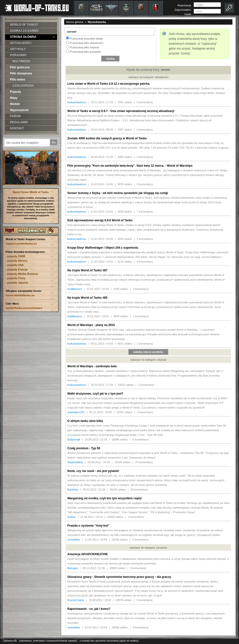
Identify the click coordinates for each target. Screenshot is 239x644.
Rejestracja (184, 5)
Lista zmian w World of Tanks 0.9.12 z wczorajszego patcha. (109, 84)
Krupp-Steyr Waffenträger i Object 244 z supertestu (103, 248)
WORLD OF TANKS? (24, 25)
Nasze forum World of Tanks (31, 192)
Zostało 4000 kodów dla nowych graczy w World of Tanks (107, 138)
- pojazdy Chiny (15, 278)
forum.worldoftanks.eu (20, 295)
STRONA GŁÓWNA (32, 37)
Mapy (14, 98)
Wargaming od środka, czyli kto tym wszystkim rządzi (105, 498)
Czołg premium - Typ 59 (84, 448)
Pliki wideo (18, 80)
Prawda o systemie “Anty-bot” (88, 526)
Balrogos (73, 568)
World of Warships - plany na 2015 (91, 325)
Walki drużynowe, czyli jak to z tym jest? (95, 394)
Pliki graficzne (20, 67)
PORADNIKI (18, 55)
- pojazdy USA (15, 265)
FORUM (15, 116)
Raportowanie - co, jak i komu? (89, 609)
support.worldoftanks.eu (21, 244)
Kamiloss (73, 490)
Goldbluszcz (75, 289)
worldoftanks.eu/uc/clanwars (24, 308)
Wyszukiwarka (97, 22)
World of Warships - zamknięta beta (92, 366)
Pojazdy (15, 92)
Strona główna (75, 22)
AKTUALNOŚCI (21, 43)
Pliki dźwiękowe (21, 73)
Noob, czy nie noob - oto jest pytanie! (93, 471)
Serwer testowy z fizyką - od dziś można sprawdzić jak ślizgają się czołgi (118, 193)
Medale (15, 104)
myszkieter (74, 540)
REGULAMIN (19, 122)
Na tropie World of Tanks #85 (87, 298)
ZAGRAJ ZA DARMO (24, 31)
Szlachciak (74, 440)
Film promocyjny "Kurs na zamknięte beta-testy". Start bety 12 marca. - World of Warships (130, 166)
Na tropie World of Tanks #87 (87, 270)
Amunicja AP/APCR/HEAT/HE (88, 554)
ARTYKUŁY (18, 49)
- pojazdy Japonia (17, 283)
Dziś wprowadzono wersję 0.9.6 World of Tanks (100, 220)
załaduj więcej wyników (148, 352)
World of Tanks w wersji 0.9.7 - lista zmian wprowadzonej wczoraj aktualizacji (121, 111)
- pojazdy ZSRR (15, 256)
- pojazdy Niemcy (17, 261)
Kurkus (71, 517)
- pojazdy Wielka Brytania (22, 274)
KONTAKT (17, 128)
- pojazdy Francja (17, 269)
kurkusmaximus (77, 102)
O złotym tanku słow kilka (85, 421)
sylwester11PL (76, 412)
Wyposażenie (19, 110)
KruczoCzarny (76, 600)
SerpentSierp (75, 462)
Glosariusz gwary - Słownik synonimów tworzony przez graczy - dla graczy (119, 577)
